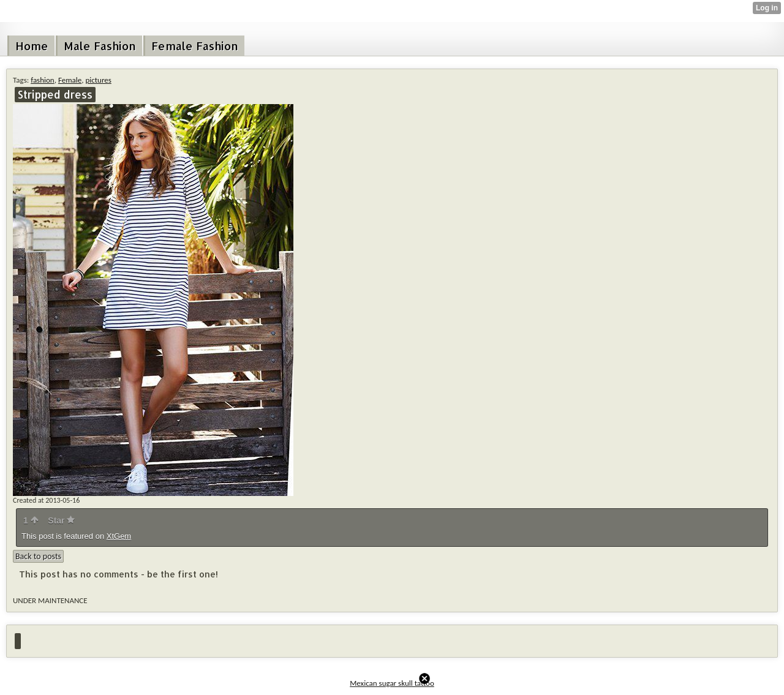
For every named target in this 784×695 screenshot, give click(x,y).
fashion (43, 80)
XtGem (119, 536)
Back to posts (38, 556)
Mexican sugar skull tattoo (392, 683)
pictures (98, 80)
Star (61, 520)
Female (70, 80)
